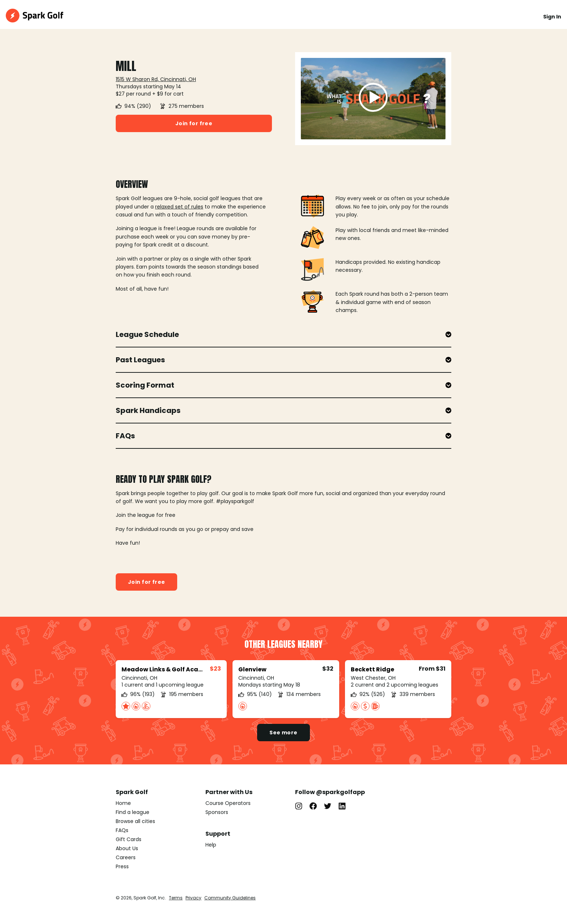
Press (122, 866)
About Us (127, 848)
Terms (176, 898)
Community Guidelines (230, 898)
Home (123, 803)
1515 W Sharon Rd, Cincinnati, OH (156, 79)
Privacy (193, 898)
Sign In (552, 17)
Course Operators (228, 803)
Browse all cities (135, 821)
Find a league (133, 812)
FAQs (122, 830)
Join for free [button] (194, 123)
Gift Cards (129, 839)
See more (283, 733)
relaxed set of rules (179, 207)
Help (211, 845)
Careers (126, 857)
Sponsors (217, 812)
